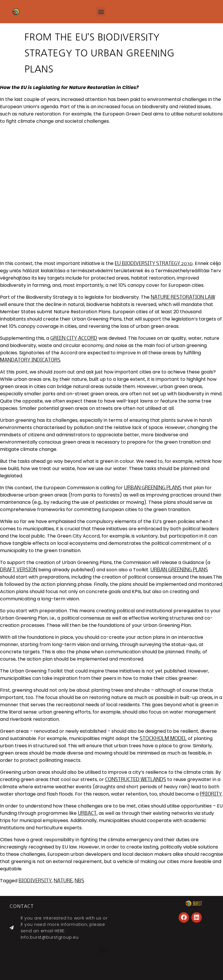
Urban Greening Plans (153, 488)
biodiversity (35, 881)
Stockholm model (163, 739)
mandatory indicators (30, 360)
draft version (19, 570)
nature (63, 881)
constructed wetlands (136, 780)
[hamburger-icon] (102, 950)
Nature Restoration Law (183, 297)
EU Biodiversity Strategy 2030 (154, 264)
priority (211, 794)
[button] (101, 12)
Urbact (87, 813)
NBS (79, 881)
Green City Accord (74, 338)
